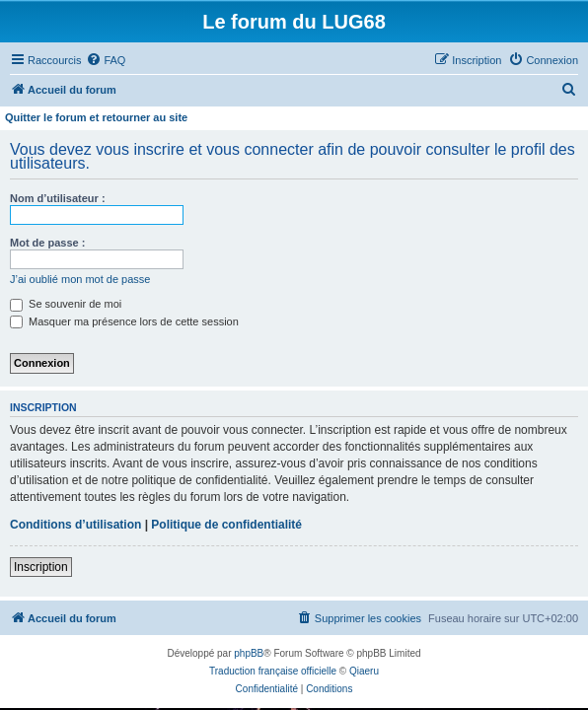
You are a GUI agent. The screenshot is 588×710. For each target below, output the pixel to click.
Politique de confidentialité (226, 525)
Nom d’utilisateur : (58, 198)
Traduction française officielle (273, 671)
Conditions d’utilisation (75, 525)
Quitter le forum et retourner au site (96, 117)
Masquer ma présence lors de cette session (124, 321)
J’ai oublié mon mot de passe (80, 279)
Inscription (41, 567)
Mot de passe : (47, 243)
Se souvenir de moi (66, 304)
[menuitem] (106, 60)
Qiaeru (364, 671)
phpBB (249, 653)
